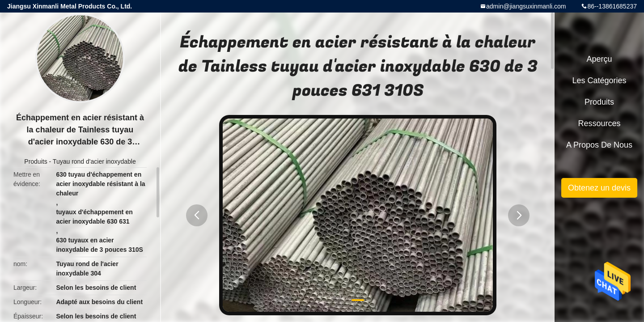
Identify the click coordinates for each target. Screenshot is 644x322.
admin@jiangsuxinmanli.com (526, 6)
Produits (36, 161)
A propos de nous (599, 145)
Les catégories (599, 80)
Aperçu (599, 59)
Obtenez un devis (599, 188)
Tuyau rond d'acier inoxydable (94, 161)
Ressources (599, 123)
